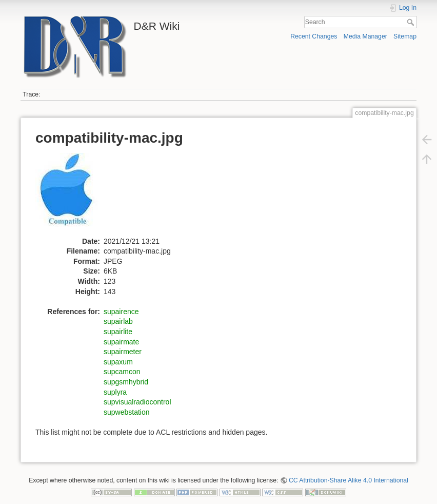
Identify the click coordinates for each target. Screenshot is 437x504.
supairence (121, 312)
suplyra (115, 392)
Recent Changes (314, 36)
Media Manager (365, 36)
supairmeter (123, 352)
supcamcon (122, 372)
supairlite (118, 332)
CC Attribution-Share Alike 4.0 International (349, 480)
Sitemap (405, 36)
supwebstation (127, 412)
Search (412, 22)
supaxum (118, 362)
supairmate (121, 342)
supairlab (118, 321)
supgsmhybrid (126, 382)
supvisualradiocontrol (137, 402)
